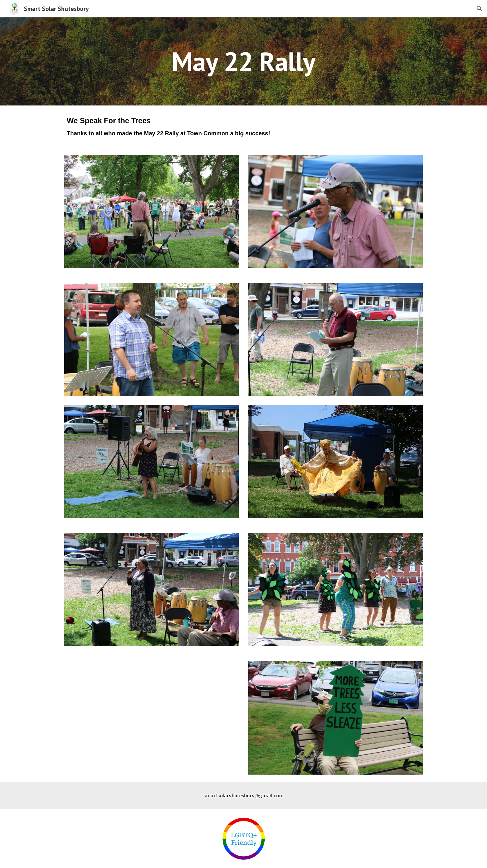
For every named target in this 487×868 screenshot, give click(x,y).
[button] (480, 9)
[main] (243, 61)
